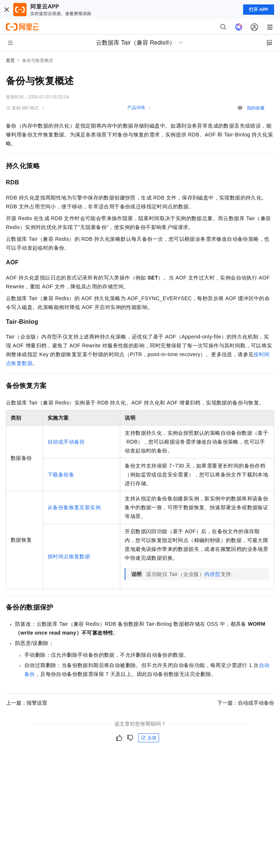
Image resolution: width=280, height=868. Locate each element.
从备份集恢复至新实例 (74, 507)
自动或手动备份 (66, 442)
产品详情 (136, 108)
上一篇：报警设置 (27, 703)
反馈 (149, 738)
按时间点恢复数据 (69, 556)
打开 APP (259, 10)
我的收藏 (256, 108)
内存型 (212, 574)
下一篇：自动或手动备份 (246, 703)
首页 (10, 60)
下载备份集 (61, 475)
